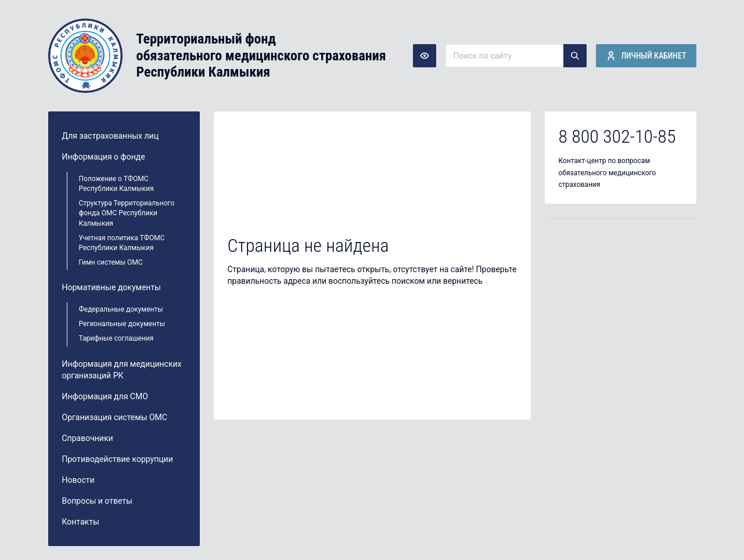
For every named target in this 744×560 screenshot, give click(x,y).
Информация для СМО (105, 396)
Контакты (81, 522)
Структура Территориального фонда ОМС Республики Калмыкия (127, 213)
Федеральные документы (121, 309)
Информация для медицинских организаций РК (122, 370)
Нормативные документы (112, 287)
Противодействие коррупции (118, 459)
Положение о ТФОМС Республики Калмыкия (116, 184)
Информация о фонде (104, 157)
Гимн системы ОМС (111, 262)
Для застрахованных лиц (110, 136)
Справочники (88, 438)
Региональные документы (122, 324)
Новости (78, 480)
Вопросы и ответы (97, 501)
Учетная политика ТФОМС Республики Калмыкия (122, 243)
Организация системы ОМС (115, 417)
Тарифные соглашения (116, 338)
